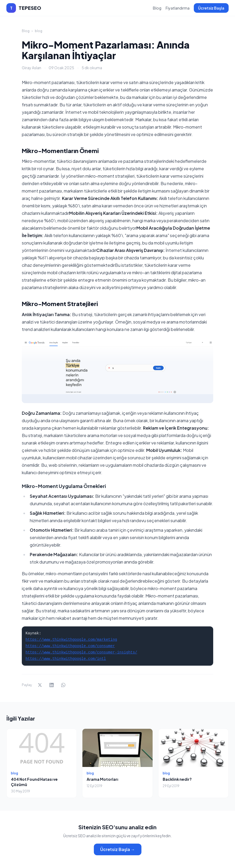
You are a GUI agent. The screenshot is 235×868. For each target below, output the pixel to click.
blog (39, 31)
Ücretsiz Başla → (118, 849)
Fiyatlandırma (178, 8)
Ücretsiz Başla (211, 8)
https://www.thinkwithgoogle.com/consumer (70, 646)
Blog (157, 8)
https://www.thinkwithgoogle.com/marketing (71, 640)
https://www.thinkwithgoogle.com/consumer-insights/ (81, 652)
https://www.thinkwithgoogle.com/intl (66, 659)
